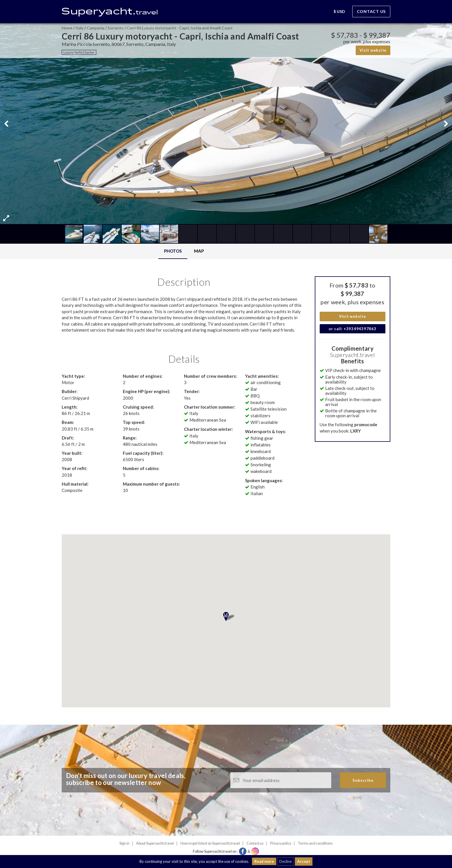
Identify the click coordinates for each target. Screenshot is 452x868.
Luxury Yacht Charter (79, 52)
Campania (96, 28)
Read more (264, 861)
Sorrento (116, 28)
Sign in (124, 843)
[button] (323, 12)
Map (199, 251)
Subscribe (363, 780)
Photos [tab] (173, 251)
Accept (304, 861)
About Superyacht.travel (155, 843)
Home (67, 28)
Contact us (371, 11)
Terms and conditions (315, 843)
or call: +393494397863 (353, 329)
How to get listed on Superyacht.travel (210, 843)
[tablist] (184, 251)
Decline (286, 861)
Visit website (373, 50)
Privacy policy (281, 843)
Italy (80, 28)
